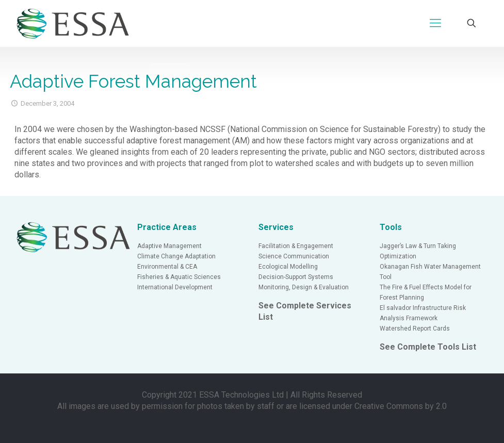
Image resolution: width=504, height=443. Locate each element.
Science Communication (294, 256)
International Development (175, 287)
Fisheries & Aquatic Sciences (179, 277)
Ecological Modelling (288, 267)
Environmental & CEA (167, 267)
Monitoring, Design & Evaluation (304, 287)
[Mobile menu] (435, 23)
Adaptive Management (169, 246)
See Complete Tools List (428, 347)
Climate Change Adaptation (176, 256)
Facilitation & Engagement (296, 246)
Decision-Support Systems (296, 277)
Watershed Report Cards (415, 329)
